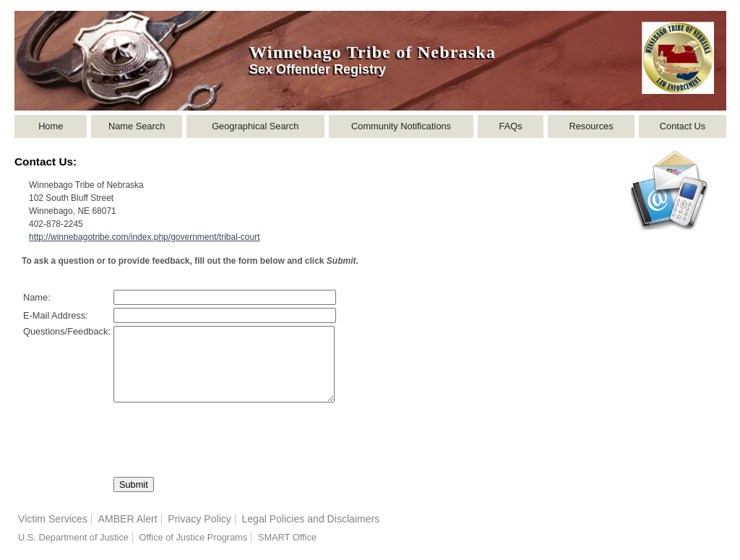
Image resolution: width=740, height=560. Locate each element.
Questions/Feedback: (67, 331)
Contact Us (683, 126)
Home (51, 126)
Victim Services (53, 519)
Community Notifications (401, 126)
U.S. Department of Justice (73, 537)
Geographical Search (255, 126)
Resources (591, 126)
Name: (37, 297)
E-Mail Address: (56, 315)
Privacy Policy (199, 519)
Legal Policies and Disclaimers (310, 519)
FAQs (511, 126)
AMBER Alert (128, 519)
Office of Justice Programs (193, 537)
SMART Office (287, 537)
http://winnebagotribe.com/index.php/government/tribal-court (145, 237)
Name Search (137, 126)
